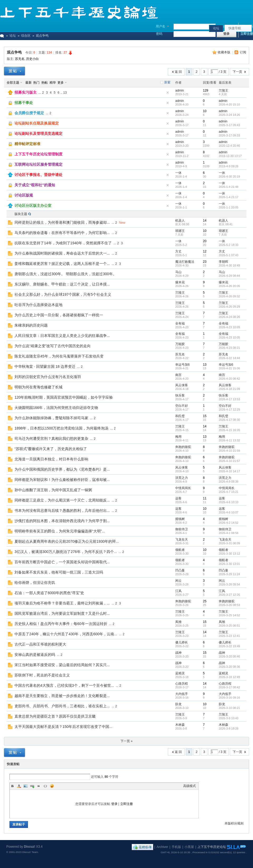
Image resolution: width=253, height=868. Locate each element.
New (122, 223)
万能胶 (180, 344)
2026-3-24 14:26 (229, 115)
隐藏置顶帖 (168, 93)
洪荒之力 (182, 478)
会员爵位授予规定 (29, 113)
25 (205, 601)
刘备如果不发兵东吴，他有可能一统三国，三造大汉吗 (59, 572)
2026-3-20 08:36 (229, 667)
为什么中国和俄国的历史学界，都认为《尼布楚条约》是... (62, 469)
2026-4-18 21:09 (229, 389)
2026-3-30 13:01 (229, 564)
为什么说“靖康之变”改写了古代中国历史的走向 (53, 346)
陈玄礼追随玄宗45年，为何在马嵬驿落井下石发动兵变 (59, 356)
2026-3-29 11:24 (229, 574)
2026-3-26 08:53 (229, 605)
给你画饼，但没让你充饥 (35, 583)
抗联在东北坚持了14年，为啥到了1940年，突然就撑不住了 (63, 243)
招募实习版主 (26, 92)
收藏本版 (224, 52)
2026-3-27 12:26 (229, 595)
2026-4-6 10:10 (229, 502)
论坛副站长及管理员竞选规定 (38, 133)
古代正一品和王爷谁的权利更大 (40, 644)
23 (205, 262)
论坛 (216, 28)
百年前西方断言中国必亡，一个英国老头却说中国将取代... (62, 562)
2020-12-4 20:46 (229, 146)
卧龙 (178, 704)
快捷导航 (235, 28)
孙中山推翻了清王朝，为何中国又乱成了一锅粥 (53, 490)
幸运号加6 (183, 365)
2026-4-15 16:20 (229, 430)
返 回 (178, 72)
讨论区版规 (24, 195)
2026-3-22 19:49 (229, 646)
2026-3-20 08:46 (229, 656)
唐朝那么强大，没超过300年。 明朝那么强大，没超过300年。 (65, 274)
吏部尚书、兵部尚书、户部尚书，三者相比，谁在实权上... (62, 706)
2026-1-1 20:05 (229, 207)
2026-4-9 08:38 (229, 481)
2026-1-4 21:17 (229, 197)
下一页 (237, 72)
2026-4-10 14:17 (229, 471)
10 (205, 111)
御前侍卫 (182, 529)
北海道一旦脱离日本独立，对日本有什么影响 (51, 459)
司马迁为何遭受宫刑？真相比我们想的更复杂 (51, 438)
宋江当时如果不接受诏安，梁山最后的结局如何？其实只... (62, 665)
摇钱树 (180, 519)
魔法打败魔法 (185, 262)
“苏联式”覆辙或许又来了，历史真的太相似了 (51, 449)
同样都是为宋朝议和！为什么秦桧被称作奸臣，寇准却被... (62, 480)
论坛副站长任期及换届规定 (37, 123)
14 (205, 221)
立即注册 (247, 34)
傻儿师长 (182, 642)
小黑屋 (189, 847)
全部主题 (13, 83)
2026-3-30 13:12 (229, 554)
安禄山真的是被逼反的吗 (35, 655)
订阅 (243, 52)
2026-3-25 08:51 (229, 626)
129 (206, 90)
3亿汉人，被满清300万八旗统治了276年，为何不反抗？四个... (66, 552)
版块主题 (21, 214)
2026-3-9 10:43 (229, 718)
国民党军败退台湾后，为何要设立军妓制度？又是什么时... (62, 613)
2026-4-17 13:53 (229, 399)
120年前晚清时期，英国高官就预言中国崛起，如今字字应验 (64, 397)
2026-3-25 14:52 (229, 615)
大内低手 (182, 694)
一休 (178, 173)
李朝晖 (223, 262)
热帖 (45, 83)
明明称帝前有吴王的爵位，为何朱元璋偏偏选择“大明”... (60, 531)
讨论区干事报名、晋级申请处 (38, 175)
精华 (53, 83)
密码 (159, 34)
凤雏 (178, 622)
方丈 (178, 251)
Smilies (52, 786)
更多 (61, 83)
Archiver (162, 847)
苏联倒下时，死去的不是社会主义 (42, 675)
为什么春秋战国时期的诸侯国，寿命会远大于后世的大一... (62, 253)
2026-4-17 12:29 (229, 409)
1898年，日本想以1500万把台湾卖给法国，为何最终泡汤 (61, 428)
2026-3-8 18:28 (229, 728)
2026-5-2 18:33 (229, 245)
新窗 (167, 82)
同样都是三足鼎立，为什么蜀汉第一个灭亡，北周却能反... (62, 500)
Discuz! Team (30, 852)
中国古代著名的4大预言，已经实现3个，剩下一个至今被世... (64, 685)
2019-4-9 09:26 (229, 166)
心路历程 (182, 684)
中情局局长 (183, 488)
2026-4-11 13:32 (229, 440)
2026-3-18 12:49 (229, 677)
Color (19, 786)
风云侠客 (182, 385)
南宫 (178, 375)
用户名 (160, 26)
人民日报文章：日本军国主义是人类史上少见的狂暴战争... (62, 336)
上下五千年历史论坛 (212, 847)
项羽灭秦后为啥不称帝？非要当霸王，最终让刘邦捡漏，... (62, 603)
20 (205, 241)
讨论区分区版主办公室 (33, 206)
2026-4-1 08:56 (229, 533)
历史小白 (32, 59)
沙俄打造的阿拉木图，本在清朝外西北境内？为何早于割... (62, 521)
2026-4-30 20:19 (229, 177)
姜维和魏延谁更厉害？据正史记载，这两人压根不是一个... (62, 264)
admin (180, 90)
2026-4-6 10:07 (229, 512)
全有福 (180, 323)
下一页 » (126, 741)
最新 (28, 83)
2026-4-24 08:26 (229, 317)
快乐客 (180, 395)
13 (65, 93)
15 (205, 416)
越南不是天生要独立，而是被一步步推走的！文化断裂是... (62, 696)
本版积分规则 (234, 823)
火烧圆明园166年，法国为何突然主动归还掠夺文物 (56, 408)
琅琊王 (180, 231)
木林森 (180, 725)
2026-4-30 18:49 (229, 265)
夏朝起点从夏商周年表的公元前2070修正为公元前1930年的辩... (67, 541)
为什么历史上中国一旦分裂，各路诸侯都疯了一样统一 (59, 315)
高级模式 (189, 786)
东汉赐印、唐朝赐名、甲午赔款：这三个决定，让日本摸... (62, 284)
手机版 (176, 847)
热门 (36, 83)
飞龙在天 (182, 540)
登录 (114, 804)
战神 (178, 653)
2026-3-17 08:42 (229, 687)
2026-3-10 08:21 (229, 708)
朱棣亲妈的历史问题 (31, 325)
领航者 (180, 550)
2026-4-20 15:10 (229, 104)
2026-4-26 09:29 (229, 307)
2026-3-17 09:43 (229, 125)
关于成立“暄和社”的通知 (35, 185)
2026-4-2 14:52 (229, 523)
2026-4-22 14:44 (229, 358)
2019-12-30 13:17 (230, 156)
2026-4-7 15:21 (229, 492)
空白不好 (182, 406)
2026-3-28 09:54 (229, 584)
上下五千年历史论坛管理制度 (38, 154)
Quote (39, 786)
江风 (178, 591)
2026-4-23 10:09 (229, 327)
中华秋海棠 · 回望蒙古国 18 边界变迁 (45, 366)
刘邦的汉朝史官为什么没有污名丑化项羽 (48, 377)
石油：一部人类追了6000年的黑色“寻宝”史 (49, 593)
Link (32, 786)
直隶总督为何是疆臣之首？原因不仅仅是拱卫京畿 (55, 716)
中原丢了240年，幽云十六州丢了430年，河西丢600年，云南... (66, 634)
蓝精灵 (180, 673)
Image (26, 786)
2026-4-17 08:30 (229, 420)
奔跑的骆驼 (183, 447)
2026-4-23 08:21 (229, 348)
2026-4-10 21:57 (229, 461)
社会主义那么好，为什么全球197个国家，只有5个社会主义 (63, 294)
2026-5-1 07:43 (229, 255)
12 (205, 251)
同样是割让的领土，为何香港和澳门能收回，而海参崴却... (62, 222)
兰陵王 (223, 90)
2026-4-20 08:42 (229, 379)
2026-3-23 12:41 (229, 636)
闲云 (178, 581)
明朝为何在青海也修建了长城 (38, 387)
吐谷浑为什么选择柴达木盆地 (38, 305)
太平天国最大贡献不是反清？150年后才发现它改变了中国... (63, 727)
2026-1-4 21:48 (229, 187)
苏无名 (20, 59)
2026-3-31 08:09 (229, 543)
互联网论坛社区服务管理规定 (38, 164)
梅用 (178, 437)
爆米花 (180, 282)
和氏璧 (180, 416)
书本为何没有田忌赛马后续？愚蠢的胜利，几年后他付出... (62, 511)
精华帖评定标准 (27, 144)
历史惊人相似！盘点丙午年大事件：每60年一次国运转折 (61, 624)
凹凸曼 (180, 570)
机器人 (180, 221)
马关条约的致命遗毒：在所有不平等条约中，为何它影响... (62, 233)
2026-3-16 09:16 (229, 698)
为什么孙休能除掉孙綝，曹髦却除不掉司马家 (51, 418)
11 (205, 498)
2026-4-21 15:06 (229, 368)
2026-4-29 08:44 (229, 276)
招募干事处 (24, 103)
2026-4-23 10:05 (229, 337)
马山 (178, 272)
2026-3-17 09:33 (229, 135)
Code (45, 786)
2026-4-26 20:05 (229, 286)
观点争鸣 (14, 52)
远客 (178, 498)
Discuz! (30, 847)
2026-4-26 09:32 (229, 296)
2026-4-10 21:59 (229, 451)
